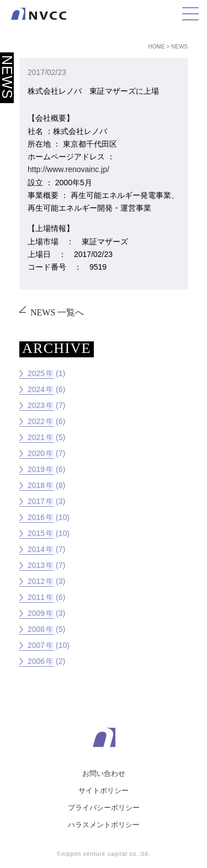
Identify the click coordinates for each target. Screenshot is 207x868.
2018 (36, 485)
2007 (36, 645)
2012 (36, 581)
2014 (36, 549)
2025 (36, 373)
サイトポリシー (104, 791)
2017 (36, 501)
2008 (36, 629)
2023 (36, 405)
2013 (36, 565)
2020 (36, 453)
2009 (36, 613)
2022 (36, 421)
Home (157, 47)
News (179, 47)
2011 (36, 597)
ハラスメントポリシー (104, 825)
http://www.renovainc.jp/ (68, 169)
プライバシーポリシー (104, 808)
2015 (36, 533)
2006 (36, 661)
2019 (36, 469)
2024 (36, 389)
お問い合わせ (104, 773)
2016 (36, 517)
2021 (36, 437)
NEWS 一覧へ (57, 312)
